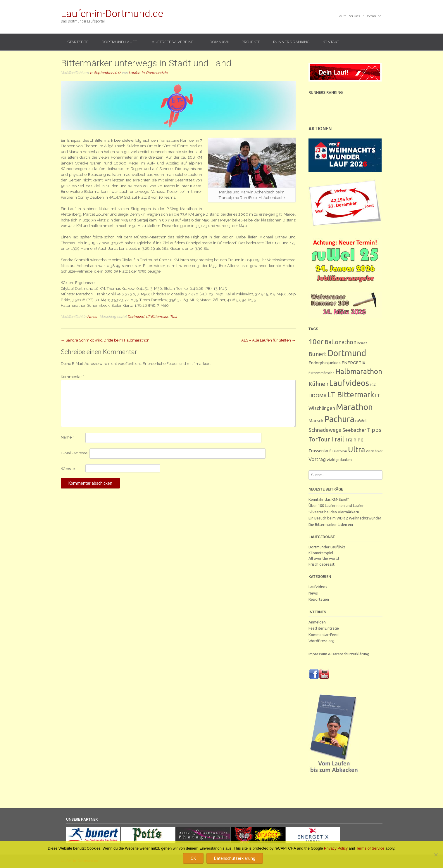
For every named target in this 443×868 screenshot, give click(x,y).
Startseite (78, 42)
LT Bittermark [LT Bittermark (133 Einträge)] (351, 395)
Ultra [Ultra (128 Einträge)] (356, 449)
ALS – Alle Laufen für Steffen (268, 340)
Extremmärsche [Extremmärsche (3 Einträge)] (322, 373)
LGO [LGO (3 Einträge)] (373, 385)
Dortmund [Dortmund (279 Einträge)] (347, 353)
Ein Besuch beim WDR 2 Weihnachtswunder (345, 518)
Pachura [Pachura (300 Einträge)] (339, 419)
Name (67, 437)
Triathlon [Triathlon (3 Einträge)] (339, 451)
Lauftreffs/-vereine (172, 42)
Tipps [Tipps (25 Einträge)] (374, 430)
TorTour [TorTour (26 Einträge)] (319, 439)
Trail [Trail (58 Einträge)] (337, 439)
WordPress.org (322, 641)
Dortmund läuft (119, 42)
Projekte (251, 42)
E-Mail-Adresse (75, 453)
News (92, 317)
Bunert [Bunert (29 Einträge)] (318, 354)
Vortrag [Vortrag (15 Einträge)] (317, 459)
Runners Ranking (291, 42)
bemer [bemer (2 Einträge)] (362, 343)
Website (68, 469)
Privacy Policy (336, 848)
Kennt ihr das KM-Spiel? (329, 499)
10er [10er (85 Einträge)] (316, 342)
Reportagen (319, 599)
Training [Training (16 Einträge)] (354, 440)
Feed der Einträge (324, 628)
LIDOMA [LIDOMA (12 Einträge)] (318, 396)
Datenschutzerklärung (235, 858)
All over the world (324, 558)
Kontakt (331, 42)
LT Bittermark (157, 317)
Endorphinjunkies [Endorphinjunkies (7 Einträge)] (325, 363)
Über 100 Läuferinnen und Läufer (336, 505)
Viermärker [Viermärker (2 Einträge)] (374, 451)
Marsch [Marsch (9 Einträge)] (316, 421)
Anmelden (317, 622)
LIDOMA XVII (218, 42)
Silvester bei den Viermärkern (334, 512)
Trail (173, 317)
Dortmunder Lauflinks (327, 547)
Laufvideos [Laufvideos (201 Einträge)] (349, 383)
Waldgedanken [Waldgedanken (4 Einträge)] (339, 460)
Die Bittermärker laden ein (331, 524)
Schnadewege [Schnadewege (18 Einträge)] (325, 430)
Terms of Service (370, 848)
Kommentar (72, 377)
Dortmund (136, 317)
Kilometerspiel (321, 553)
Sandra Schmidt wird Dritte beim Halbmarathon (105, 340)
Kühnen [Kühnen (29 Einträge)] (318, 384)
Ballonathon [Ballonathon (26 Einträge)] (341, 342)
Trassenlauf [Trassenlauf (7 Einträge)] (320, 451)
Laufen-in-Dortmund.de (112, 13)
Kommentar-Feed (324, 635)
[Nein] (436, 855)
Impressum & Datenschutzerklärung (339, 654)
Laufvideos (318, 587)
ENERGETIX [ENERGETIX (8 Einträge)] (354, 363)
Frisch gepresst (322, 564)
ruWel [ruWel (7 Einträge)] (361, 421)
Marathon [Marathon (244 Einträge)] (354, 407)
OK (193, 858)
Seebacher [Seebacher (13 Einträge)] (354, 430)
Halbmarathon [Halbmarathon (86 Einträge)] (359, 371)
